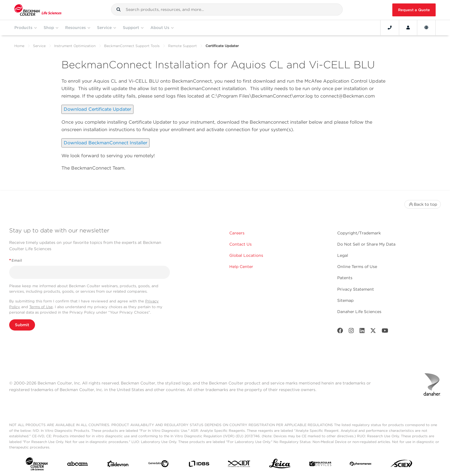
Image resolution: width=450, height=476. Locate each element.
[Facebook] (340, 332)
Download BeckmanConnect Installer (105, 143)
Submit (22, 325)
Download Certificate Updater (97, 109)
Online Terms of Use (357, 267)
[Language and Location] (426, 28)
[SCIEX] (401, 465)
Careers (237, 233)
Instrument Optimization (75, 46)
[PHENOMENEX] (361, 465)
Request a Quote (414, 10)
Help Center (241, 267)
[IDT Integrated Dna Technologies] (239, 465)
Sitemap (345, 300)
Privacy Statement (356, 289)
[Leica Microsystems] (280, 465)
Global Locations (246, 255)
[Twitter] (373, 332)
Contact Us (240, 244)
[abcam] (77, 465)
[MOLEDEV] (320, 465)
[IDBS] (199, 465)
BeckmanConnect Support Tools (132, 46)
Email (16, 260)
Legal (343, 255)
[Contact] (390, 28)
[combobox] (227, 9)
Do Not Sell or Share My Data (366, 244)
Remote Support (183, 46)
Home (19, 46)
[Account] (408, 28)
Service (39, 46)
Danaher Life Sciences (359, 312)
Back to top (423, 204)
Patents (345, 278)
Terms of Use (41, 307)
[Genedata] (158, 465)
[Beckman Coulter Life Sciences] (38, 10)
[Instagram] (351, 332)
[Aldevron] (118, 465)
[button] (119, 9)
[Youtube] (385, 332)
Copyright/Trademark (359, 233)
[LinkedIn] (362, 332)
